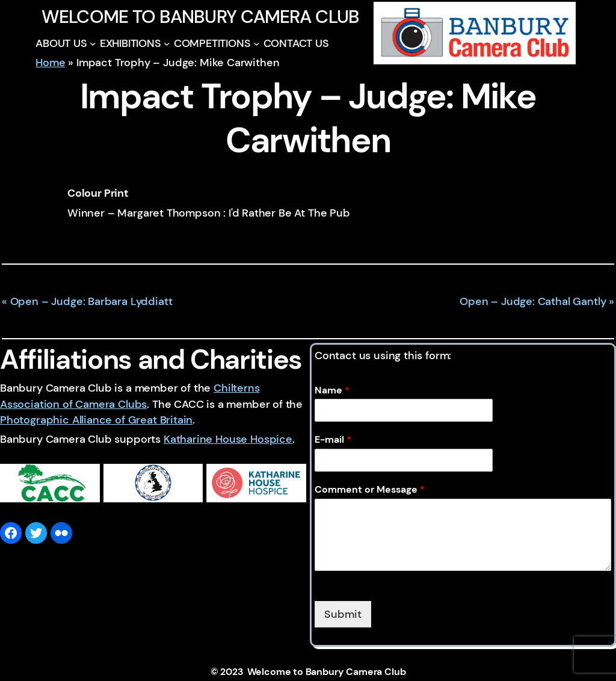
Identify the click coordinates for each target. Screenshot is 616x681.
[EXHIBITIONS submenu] (167, 44)
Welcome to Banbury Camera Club (200, 17)
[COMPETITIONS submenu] (257, 44)
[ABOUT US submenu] (93, 44)
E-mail (333, 440)
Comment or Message (370, 490)
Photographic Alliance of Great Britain (96, 420)
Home (50, 63)
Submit (343, 614)
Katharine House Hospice (228, 439)
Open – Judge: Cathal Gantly (533, 301)
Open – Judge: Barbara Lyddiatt (91, 301)
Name (332, 390)
